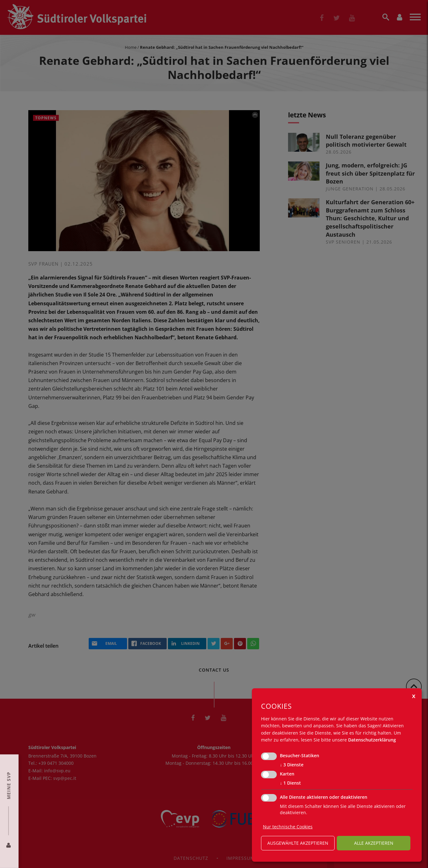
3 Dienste (292, 765)
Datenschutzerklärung (372, 740)
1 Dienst (290, 783)
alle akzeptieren (374, 843)
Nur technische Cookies (288, 827)
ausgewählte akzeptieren (298, 843)
